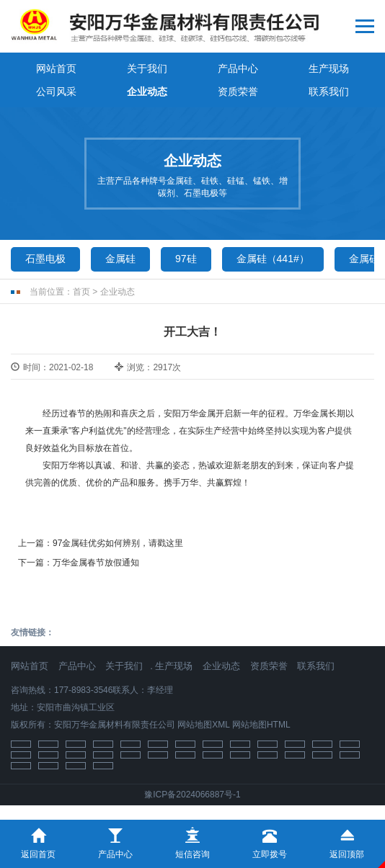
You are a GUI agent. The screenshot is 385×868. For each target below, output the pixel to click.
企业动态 (147, 91)
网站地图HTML (261, 725)
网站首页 (56, 68)
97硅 (186, 259)
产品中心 (238, 68)
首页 (81, 292)
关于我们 (147, 68)
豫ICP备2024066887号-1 (192, 795)
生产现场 (329, 68)
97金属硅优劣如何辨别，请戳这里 (118, 543)
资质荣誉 (238, 91)
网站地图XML (203, 725)
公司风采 (56, 91)
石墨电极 (45, 259)
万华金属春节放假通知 (96, 563)
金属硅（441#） (273, 259)
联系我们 (329, 91)
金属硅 (120, 259)
